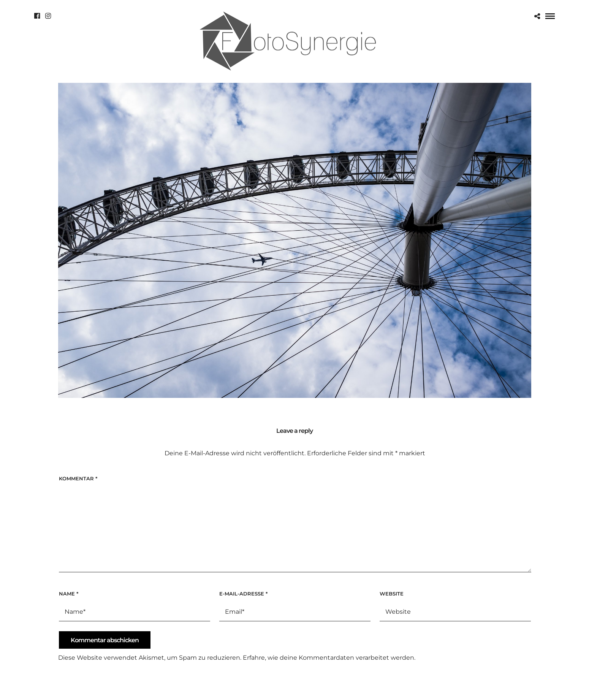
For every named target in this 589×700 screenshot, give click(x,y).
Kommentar (78, 478)
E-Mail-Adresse (243, 594)
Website (392, 594)
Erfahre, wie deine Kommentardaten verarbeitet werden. (329, 658)
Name (69, 594)
